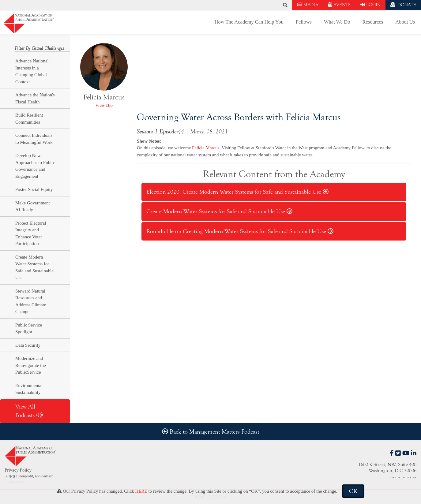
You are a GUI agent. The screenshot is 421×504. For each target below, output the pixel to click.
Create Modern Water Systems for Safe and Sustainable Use (34, 267)
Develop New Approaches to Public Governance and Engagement (35, 166)
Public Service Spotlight (29, 329)
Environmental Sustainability (29, 389)
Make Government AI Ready (33, 206)
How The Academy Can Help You (249, 22)
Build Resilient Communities (29, 119)
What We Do (337, 22)
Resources (373, 22)
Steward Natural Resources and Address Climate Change (31, 301)
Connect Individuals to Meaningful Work (34, 139)
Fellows (304, 22)
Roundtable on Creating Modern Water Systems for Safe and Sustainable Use (240, 231)
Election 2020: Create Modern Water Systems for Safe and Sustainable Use (237, 192)
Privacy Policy (18, 470)
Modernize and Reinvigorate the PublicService (31, 365)
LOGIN (370, 5)
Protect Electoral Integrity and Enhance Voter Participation (31, 233)
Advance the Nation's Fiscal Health (35, 98)
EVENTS (339, 5)
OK (353, 491)
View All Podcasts (29, 411)
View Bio (104, 105)
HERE (141, 491)
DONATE (403, 5)
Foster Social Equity (34, 189)
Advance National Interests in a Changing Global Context (32, 71)
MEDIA (308, 5)
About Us (405, 22)
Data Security (28, 345)
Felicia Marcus (206, 148)
